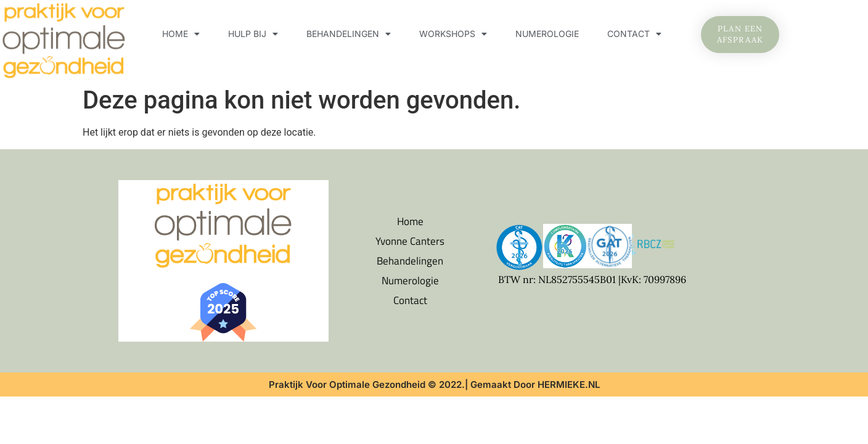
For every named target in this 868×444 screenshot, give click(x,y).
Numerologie (547, 34)
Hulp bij (253, 34)
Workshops (453, 34)
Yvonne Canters (410, 241)
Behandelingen (349, 34)
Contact (634, 34)
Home (181, 34)
